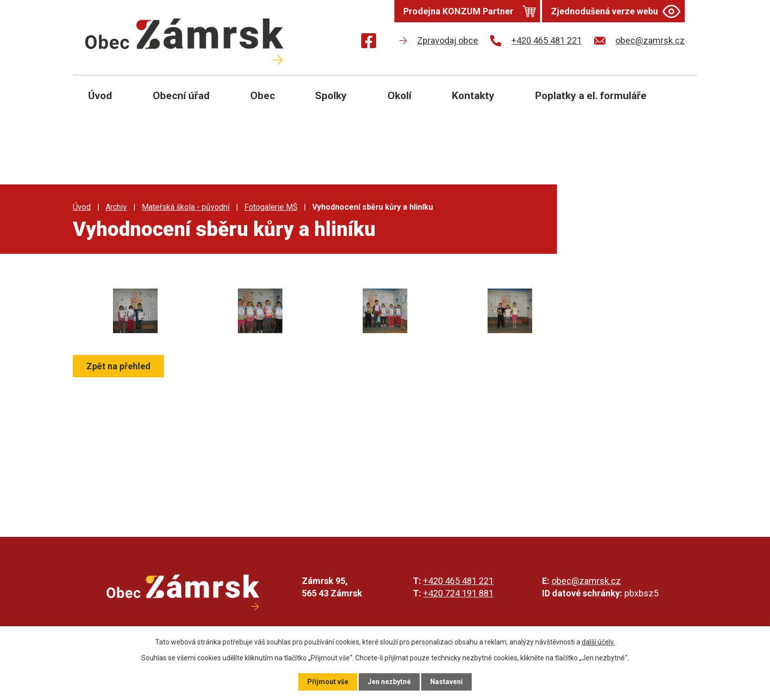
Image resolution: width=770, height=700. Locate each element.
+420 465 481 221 (458, 581)
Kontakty (473, 96)
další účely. (598, 642)
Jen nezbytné (389, 682)
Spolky (331, 96)
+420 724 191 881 (458, 593)
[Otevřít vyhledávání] (678, 103)
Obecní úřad (181, 96)
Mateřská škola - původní (186, 207)
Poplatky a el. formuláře (591, 96)
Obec (263, 96)
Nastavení (446, 682)
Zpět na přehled (118, 366)
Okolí (399, 96)
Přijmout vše (328, 682)
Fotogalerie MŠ (271, 207)
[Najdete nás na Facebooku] (369, 42)
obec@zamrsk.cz (586, 581)
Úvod (100, 96)
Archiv (116, 207)
